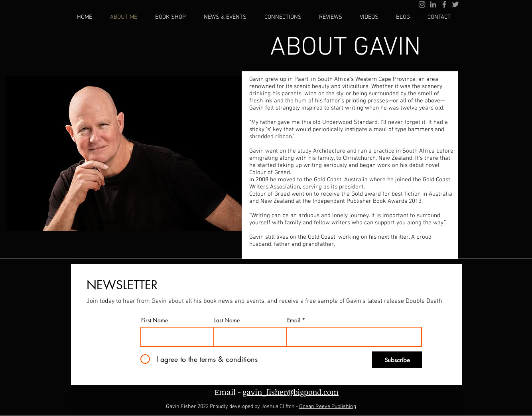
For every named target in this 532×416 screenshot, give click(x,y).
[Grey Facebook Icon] (444, 4)
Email (294, 320)
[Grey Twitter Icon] (455, 4)
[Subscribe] (397, 360)
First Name (155, 320)
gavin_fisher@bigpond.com (291, 392)
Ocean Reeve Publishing (328, 407)
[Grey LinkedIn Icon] (433, 4)
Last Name (227, 320)
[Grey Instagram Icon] (422, 4)
